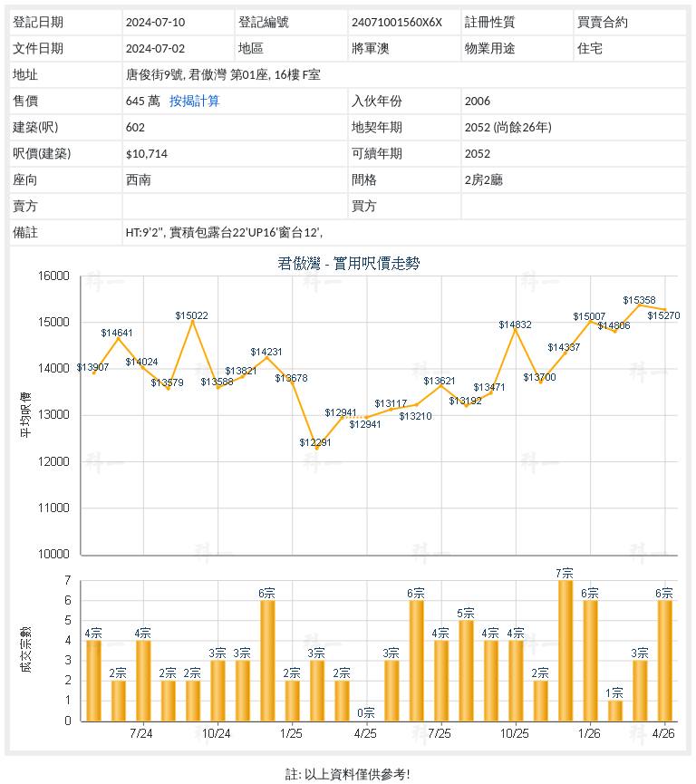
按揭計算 (195, 101)
